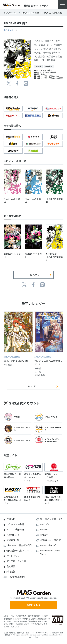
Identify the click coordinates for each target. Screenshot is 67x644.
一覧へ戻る (33, 275)
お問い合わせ (33, 605)
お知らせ (11, 519)
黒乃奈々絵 (8, 30)
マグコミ (44, 524)
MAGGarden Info (49, 545)
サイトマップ (13, 556)
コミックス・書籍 (30, 13)
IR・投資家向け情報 (16, 577)
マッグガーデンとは (16, 561)
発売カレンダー (14, 535)
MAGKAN (44, 529)
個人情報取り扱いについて (19, 550)
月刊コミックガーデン (51, 519)
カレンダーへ (34, 386)
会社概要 (11, 566)
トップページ (10, 13)
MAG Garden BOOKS (51, 540)
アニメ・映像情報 (15, 529)
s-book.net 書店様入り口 (19, 545)
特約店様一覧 (13, 540)
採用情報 (11, 571)
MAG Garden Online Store (50, 552)
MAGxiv (44, 535)
